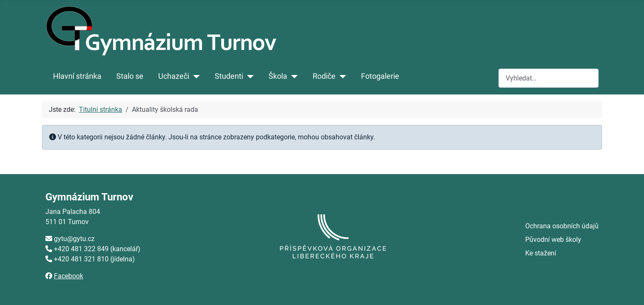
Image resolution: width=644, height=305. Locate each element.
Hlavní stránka (77, 76)
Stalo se (130, 76)
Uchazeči (174, 76)
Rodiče (324, 76)
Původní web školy (553, 240)
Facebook (69, 276)
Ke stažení (541, 253)
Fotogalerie (380, 76)
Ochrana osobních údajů (562, 226)
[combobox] (549, 78)
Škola (278, 76)
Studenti (229, 76)
